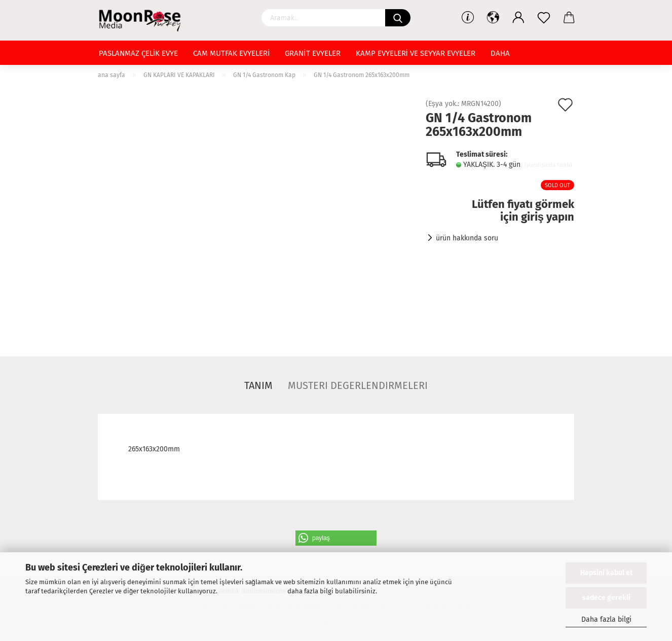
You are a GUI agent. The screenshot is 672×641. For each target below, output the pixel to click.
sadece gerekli (606, 598)
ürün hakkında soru (467, 238)
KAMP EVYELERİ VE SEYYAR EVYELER (416, 53)
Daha (500, 53)
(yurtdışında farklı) (548, 165)
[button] (336, 538)
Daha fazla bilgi (606, 619)
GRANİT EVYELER (312, 53)
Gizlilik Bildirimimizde (252, 591)
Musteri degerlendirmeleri (358, 385)
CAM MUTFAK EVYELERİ (231, 53)
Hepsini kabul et (606, 573)
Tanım (258, 385)
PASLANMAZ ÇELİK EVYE (138, 53)
